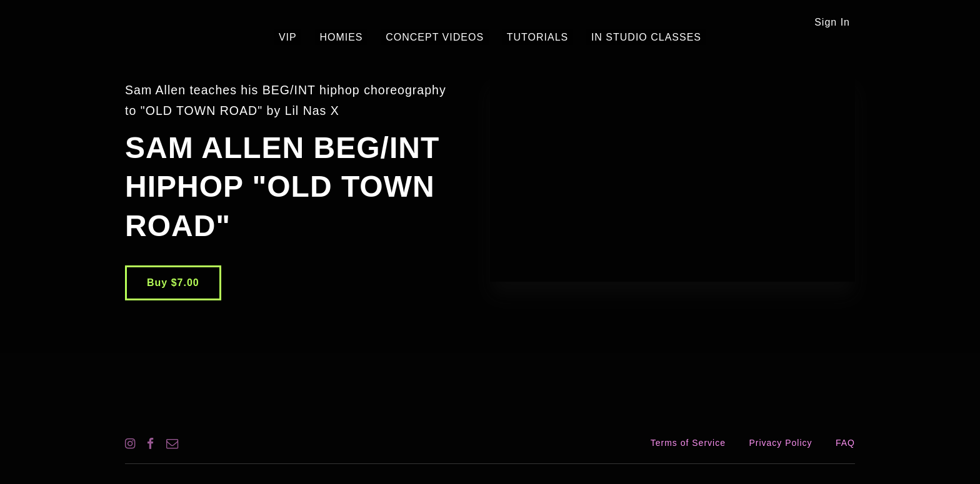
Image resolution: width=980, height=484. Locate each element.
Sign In (832, 22)
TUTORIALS (528, 37)
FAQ (845, 443)
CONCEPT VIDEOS (435, 37)
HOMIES (351, 37)
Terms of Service (688, 443)
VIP (307, 37)
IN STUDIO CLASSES (627, 37)
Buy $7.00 (173, 283)
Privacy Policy (780, 443)
